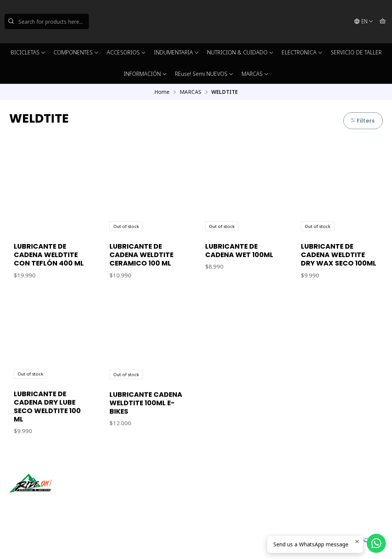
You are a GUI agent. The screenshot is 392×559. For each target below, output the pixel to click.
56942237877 (222, 501)
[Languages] (364, 21)
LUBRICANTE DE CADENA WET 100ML (239, 251)
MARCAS (255, 74)
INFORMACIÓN (145, 74)
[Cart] (383, 21)
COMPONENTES (76, 52)
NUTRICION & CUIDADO (240, 52)
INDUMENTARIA (176, 52)
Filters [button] (362, 121)
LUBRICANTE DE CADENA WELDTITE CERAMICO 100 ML (141, 255)
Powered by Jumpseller (85, 544)
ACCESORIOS (126, 52)
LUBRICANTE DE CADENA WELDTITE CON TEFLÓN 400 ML (49, 255)
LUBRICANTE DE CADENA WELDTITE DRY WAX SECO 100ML (339, 255)
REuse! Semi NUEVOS (204, 74)
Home (162, 92)
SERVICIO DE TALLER (356, 52)
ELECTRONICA (302, 52)
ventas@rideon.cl (226, 491)
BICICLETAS (28, 52)
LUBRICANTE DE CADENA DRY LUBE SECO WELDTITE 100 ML (47, 442)
